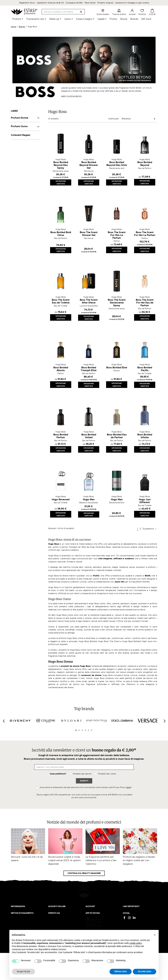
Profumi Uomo (19, 126)
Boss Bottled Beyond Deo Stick (117, 164)
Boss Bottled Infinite (145, 436)
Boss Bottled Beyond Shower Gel (89, 165)
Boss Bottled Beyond (145, 164)
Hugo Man (89, 499)
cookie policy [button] (135, 943)
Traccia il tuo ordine (58, 912)
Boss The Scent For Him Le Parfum (117, 235)
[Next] (164, 721)
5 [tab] (88, 730)
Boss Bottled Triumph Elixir (89, 369)
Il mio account (92, 903)
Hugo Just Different (145, 501)
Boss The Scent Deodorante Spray (117, 303)
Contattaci (16, 912)
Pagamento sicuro (57, 909)
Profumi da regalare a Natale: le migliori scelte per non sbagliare (139, 860)
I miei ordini (91, 918)
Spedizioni (53, 903)
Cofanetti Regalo (21, 135)
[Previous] (4, 721)
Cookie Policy (129, 909)
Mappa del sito (130, 915)
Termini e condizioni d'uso (135, 906)
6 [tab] (92, 730)
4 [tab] (85, 730)
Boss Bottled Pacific (145, 369)
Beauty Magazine (19, 906)
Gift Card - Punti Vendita (135, 912)
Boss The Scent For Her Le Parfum (145, 234)
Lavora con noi (18, 909)
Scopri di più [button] (23, 971)
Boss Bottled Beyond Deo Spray (61, 165)
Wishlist (142, 12)
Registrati (90, 909)
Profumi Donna (20, 118)
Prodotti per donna (82, 774)
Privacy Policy (129, 903)
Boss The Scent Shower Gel (89, 234)
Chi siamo (15, 903)
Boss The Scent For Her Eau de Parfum (145, 303)
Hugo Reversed (61, 499)
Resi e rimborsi (55, 906)
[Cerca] (63, 12)
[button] (155, 935)
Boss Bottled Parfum (61, 436)
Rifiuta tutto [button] (121, 971)
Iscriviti (84, 781)
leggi (129, 787)
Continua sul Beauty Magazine (84, 873)
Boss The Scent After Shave (89, 301)
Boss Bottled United (89, 436)
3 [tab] (82, 730)
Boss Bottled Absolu (61, 369)
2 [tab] (79, 730)
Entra (88, 906)
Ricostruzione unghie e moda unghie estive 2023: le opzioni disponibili (64, 860)
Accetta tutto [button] (145, 971)
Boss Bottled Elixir (117, 368)
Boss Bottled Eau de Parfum (117, 436)
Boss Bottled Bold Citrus (61, 234)
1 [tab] (76, 730)
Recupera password (95, 912)
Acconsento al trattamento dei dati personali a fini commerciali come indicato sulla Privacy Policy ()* (86, 787)
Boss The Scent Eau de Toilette (61, 301)
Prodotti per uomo (107, 774)
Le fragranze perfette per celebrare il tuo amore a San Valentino (101, 860)
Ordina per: (114, 119)
